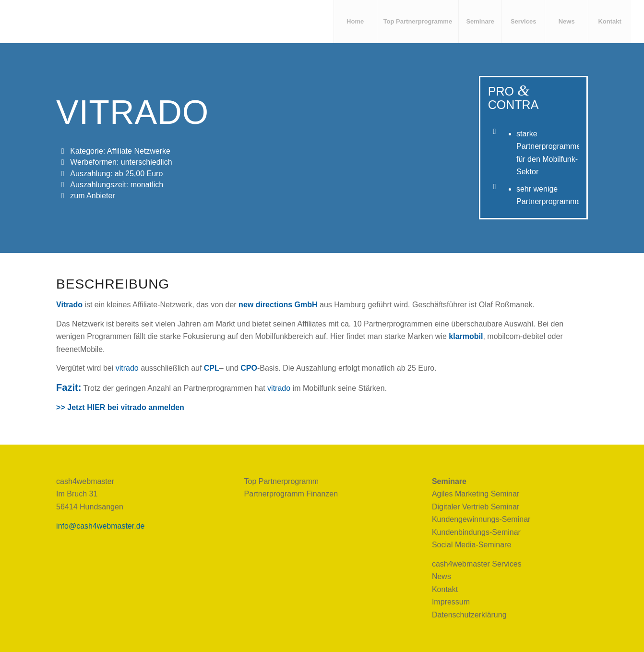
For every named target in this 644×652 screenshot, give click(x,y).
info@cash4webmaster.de (100, 526)
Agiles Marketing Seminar (476, 494)
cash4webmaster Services (477, 564)
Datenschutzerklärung (469, 615)
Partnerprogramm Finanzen (291, 494)
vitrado (127, 368)
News (441, 576)
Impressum (451, 602)
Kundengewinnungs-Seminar (481, 519)
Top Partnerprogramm (282, 481)
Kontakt (445, 589)
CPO (249, 368)
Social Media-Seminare (471, 545)
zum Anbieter (92, 196)
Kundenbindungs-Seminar (476, 532)
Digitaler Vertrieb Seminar (476, 507)
